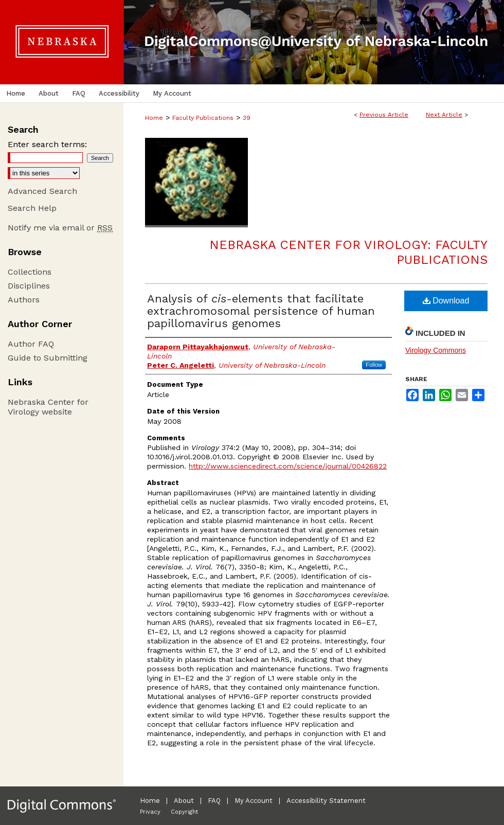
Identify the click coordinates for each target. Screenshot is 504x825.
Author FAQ (31, 344)
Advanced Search (42, 191)
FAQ (214, 801)
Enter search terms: (47, 144)
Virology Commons (436, 350)
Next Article (444, 115)
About (184, 801)
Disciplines (29, 286)
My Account (254, 801)
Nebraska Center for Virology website (48, 407)
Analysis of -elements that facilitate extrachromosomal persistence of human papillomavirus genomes (261, 311)
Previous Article (384, 115)
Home (154, 118)
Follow (374, 365)
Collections (30, 272)
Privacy (150, 812)
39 (247, 118)
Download (446, 301)
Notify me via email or (60, 228)
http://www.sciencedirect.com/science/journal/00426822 (288, 466)
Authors (24, 300)
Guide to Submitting (48, 358)
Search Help (32, 208)
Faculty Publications (203, 118)
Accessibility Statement (326, 801)
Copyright (184, 812)
